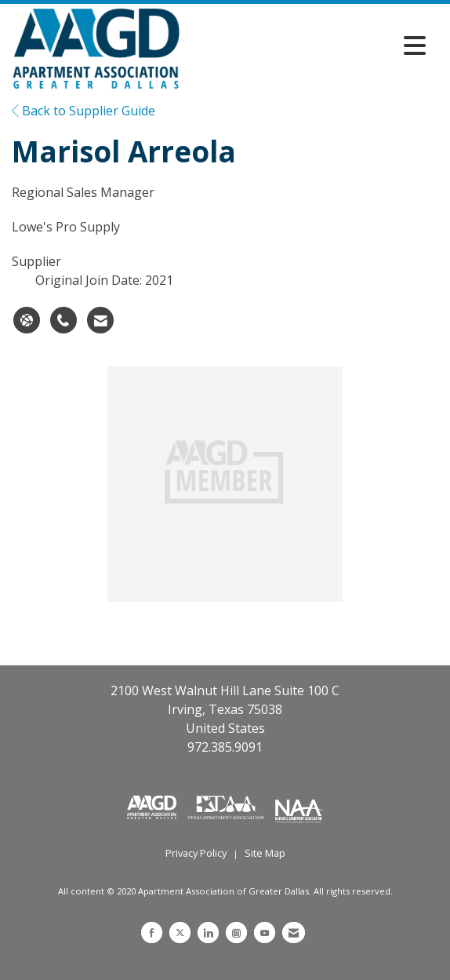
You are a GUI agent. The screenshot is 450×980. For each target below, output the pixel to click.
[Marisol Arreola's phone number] (64, 320)
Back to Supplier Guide (83, 111)
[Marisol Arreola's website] (27, 320)
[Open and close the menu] (307, 46)
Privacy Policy (196, 853)
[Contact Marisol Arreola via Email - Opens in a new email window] (100, 320)
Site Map (265, 853)
